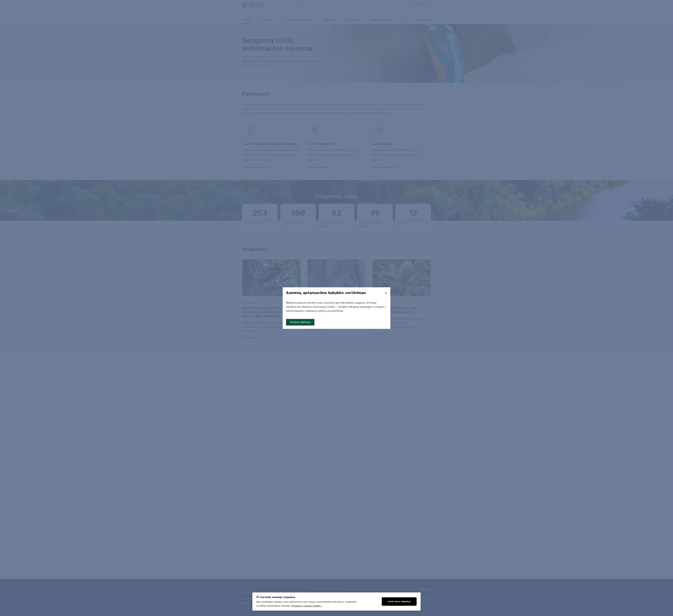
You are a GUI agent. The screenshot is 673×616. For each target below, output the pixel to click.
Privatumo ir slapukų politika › (307, 606)
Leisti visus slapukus (399, 601)
